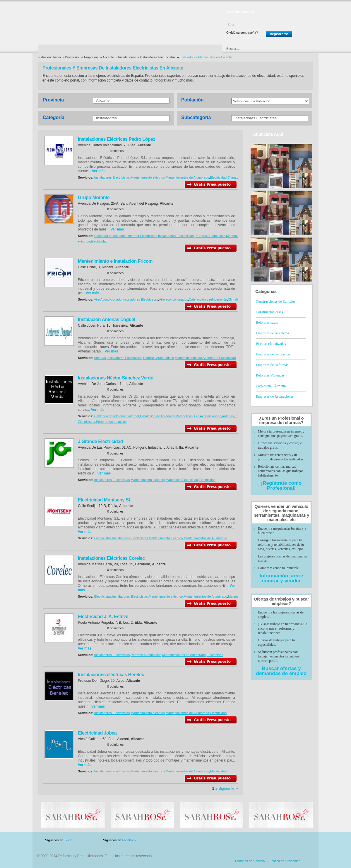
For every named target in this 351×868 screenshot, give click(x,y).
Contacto (282, 840)
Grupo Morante (94, 197)
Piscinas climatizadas (271, 344)
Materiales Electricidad (182, 480)
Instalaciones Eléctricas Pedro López (117, 139)
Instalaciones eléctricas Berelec (111, 675)
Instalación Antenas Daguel (106, 319)
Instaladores (127, 57)
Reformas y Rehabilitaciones (81, 23)
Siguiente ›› (228, 788)
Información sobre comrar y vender (281, 578)
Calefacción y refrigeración (208, 299)
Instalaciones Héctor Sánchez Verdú (116, 378)
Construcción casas (269, 312)
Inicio (57, 57)
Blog (304, 840)
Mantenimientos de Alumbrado (188, 177)
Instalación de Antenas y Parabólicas (166, 416)
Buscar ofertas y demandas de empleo (281, 671)
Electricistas (149, 236)
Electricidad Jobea (97, 733)
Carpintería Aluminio (271, 386)
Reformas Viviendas (270, 375)
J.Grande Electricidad (100, 441)
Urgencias (200, 49)
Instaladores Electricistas (158, 57)
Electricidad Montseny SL (105, 500)
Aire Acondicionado (108, 299)
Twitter (69, 840)
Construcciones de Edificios (276, 301)
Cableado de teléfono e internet (117, 236)
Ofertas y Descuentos (156, 49)
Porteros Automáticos (210, 236)
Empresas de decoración (273, 354)
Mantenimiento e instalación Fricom (115, 261)
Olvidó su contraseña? (242, 33)
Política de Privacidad (285, 861)
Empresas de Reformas (272, 365)
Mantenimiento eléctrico (148, 177)
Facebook (129, 840)
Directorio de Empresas (63, 49)
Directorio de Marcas (110, 49)
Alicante (108, 57)
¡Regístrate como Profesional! (281, 486)
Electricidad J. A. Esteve (103, 617)
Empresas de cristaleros (272, 333)
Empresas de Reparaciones (275, 396)
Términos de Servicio (250, 861)
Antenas (100, 358)
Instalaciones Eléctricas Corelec (111, 558)
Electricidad (218, 177)
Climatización (237, 177)
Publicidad (255, 840)
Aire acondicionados (173, 299)
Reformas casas (267, 323)
